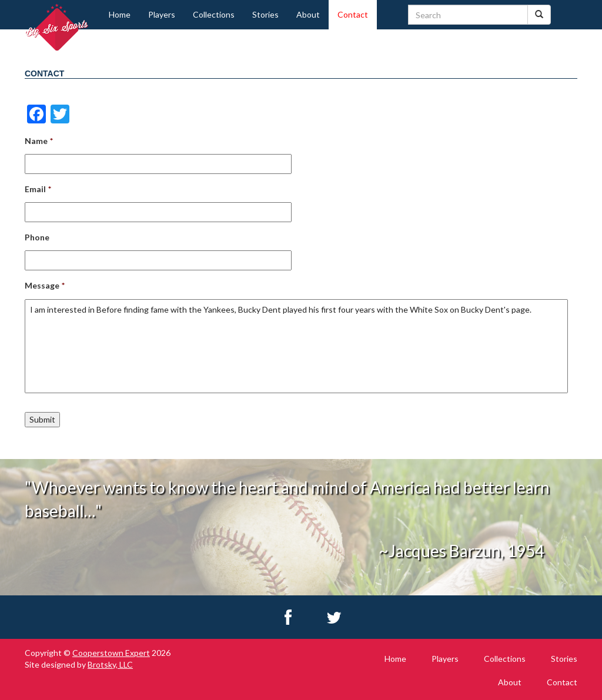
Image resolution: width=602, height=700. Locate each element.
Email (38, 189)
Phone (37, 237)
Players (162, 14)
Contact (353, 14)
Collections (214, 14)
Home (120, 14)
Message (45, 285)
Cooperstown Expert (111, 653)
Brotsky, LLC (110, 664)
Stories (265, 14)
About (308, 14)
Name (39, 141)
